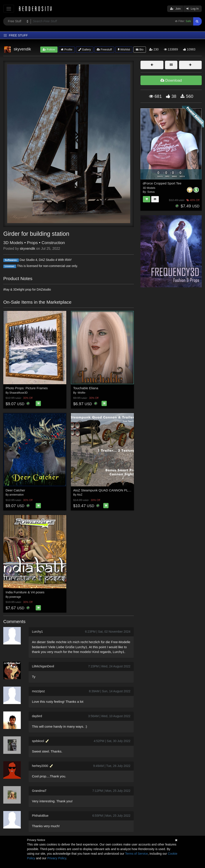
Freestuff (104, 49)
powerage (15, 597)
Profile (67, 49)
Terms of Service (137, 854)
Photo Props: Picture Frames (27, 388)
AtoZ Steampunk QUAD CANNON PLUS (103, 490)
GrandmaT (39, 791)
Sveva (151, 192)
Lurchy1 (37, 632)
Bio (140, 49)
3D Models (13, 243)
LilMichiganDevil (43, 666)
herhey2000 (40, 766)
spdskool (38, 741)
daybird (37, 716)
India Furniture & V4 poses (25, 592)
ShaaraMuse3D (18, 393)
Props (32, 243)
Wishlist (124, 49)
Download (171, 80)
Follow (49, 49)
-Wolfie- (81, 393)
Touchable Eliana (86, 388)
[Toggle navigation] (9, 9)
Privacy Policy (57, 858)
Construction (53, 243)
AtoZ (80, 495)
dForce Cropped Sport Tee (162, 183)
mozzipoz (38, 691)
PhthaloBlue (40, 816)
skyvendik (28, 249)
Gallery (85, 49)
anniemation (17, 495)
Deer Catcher (15, 490)
